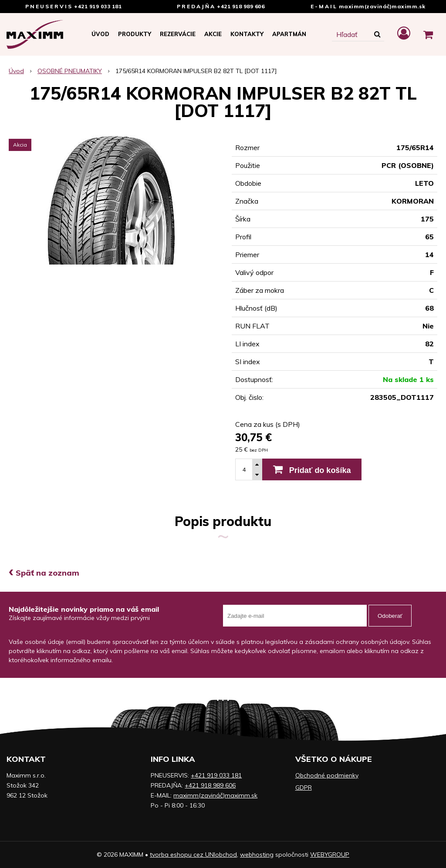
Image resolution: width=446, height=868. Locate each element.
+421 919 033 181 (98, 6)
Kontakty (247, 34)
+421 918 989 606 (241, 6)
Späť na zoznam (44, 573)
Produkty (135, 34)
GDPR (304, 788)
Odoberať (390, 616)
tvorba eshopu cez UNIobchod (193, 855)
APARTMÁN (289, 34)
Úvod (100, 34)
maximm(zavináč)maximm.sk (382, 6)
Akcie (213, 34)
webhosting (257, 855)
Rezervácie (178, 34)
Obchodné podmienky (327, 775)
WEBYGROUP (330, 855)
